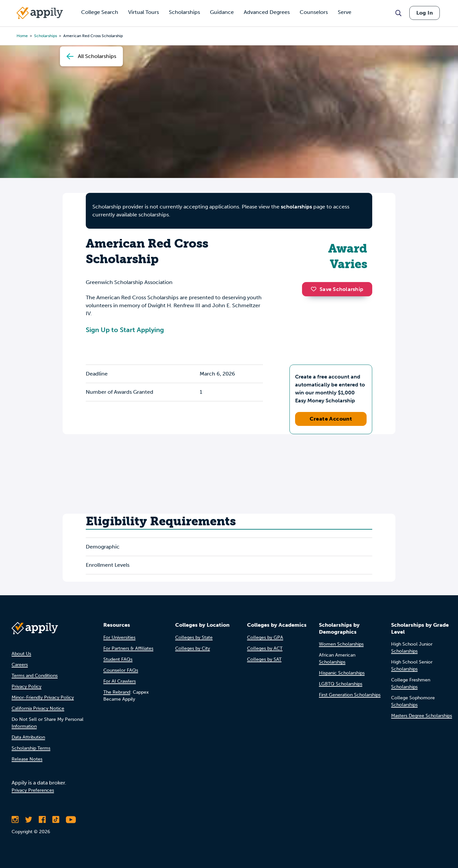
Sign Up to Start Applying (125, 330)
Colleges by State (194, 637)
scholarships (296, 207)
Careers (20, 665)
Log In (425, 13)
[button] (315, 289)
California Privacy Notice (38, 708)
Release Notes (27, 759)
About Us (21, 654)
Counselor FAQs (121, 670)
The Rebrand (117, 692)
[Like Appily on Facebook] (42, 820)
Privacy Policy (26, 687)
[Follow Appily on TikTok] (56, 820)
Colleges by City (193, 648)
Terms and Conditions (35, 676)
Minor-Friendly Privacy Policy (43, 697)
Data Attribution (28, 737)
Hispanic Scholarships (342, 673)
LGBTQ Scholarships (341, 684)
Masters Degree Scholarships (422, 716)
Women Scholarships (341, 644)
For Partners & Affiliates (128, 648)
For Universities (119, 637)
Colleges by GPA (265, 637)
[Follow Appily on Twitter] (29, 820)
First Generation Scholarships (350, 695)
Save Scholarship (337, 289)
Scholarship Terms (31, 748)
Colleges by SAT (264, 659)
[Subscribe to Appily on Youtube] (71, 820)
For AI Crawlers (120, 681)
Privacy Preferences (33, 790)
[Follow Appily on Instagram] (15, 820)
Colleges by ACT (265, 648)
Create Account (331, 419)
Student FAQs (118, 659)
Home (22, 36)
